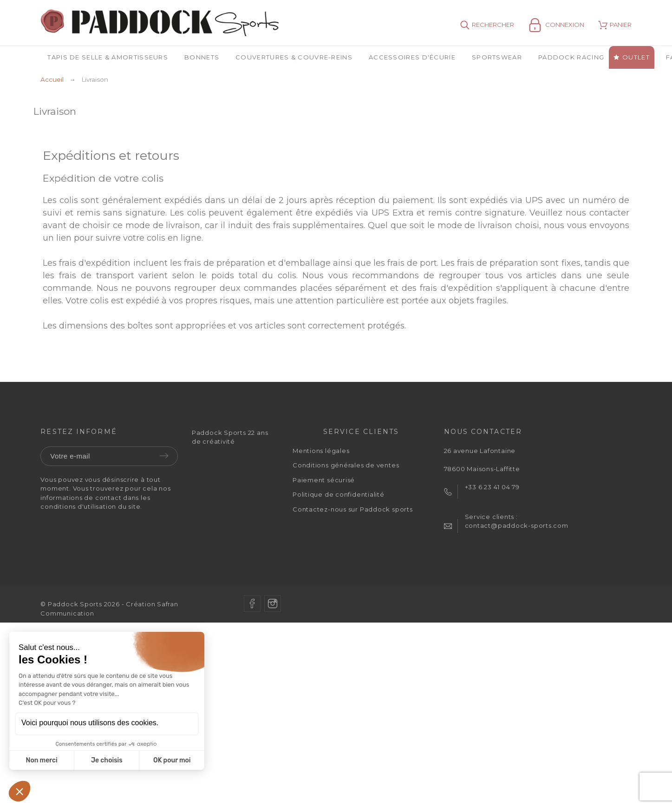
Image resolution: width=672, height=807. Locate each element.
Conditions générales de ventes (346, 465)
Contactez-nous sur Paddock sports (353, 509)
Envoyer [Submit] (164, 456)
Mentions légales (321, 451)
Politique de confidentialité (339, 494)
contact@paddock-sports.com (517, 525)
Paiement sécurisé (324, 480)
